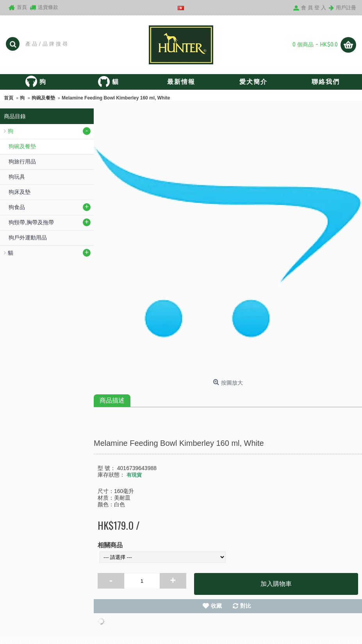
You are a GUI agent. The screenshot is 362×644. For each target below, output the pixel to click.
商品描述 (112, 400)
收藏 (216, 606)
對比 (246, 606)
